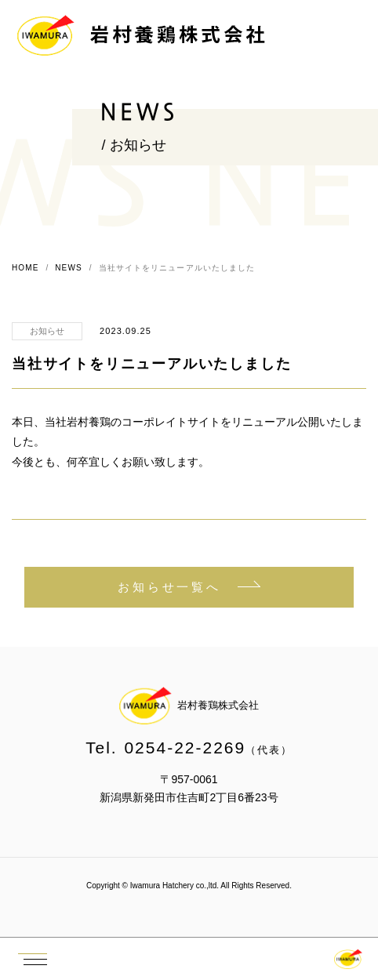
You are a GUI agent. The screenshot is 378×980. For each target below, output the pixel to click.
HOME (25, 268)
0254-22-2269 (185, 748)
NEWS (68, 268)
